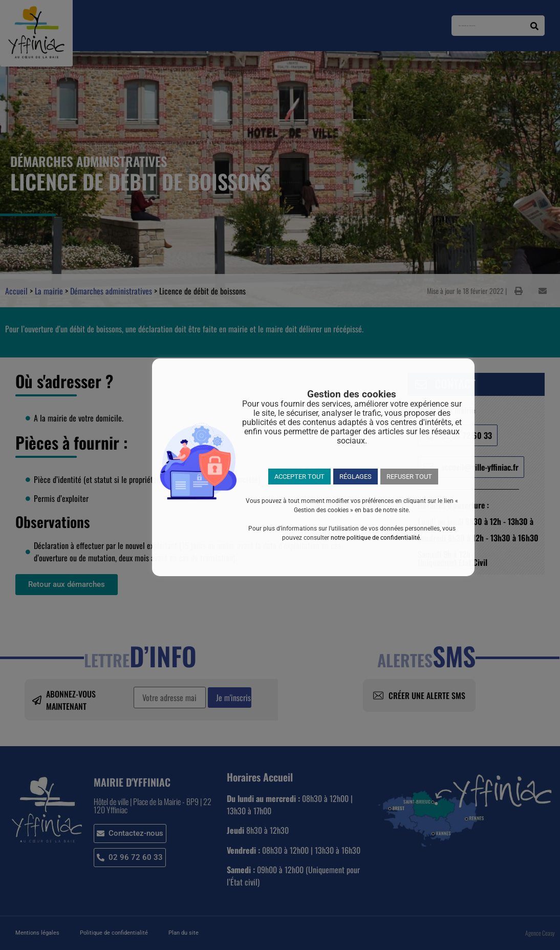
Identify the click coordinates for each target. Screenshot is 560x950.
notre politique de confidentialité (375, 538)
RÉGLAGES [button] (356, 477)
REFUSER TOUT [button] (409, 477)
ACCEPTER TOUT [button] (299, 477)
